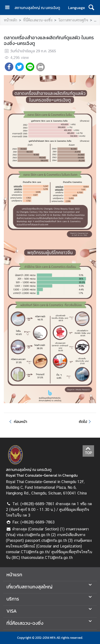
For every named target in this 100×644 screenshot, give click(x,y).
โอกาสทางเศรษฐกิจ (73, 20)
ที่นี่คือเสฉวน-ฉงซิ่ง (38, 20)
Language (77, 8)
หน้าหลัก (10, 20)
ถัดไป (86, 421)
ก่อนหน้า (17, 421)
